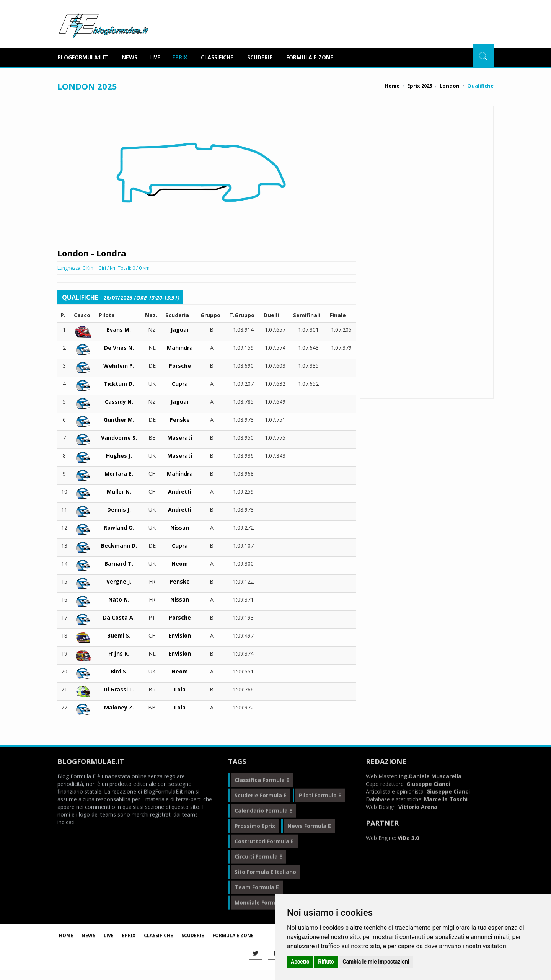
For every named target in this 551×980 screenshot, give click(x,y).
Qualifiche (426, 161)
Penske (180, 418)
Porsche (180, 364)
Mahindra (180, 347)
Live (155, 57)
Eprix (180, 57)
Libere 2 (426, 146)
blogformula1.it (83, 57)
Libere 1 (426, 130)
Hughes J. (119, 454)
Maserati (180, 436)
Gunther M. (119, 418)
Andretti (180, 490)
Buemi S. (119, 634)
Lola (180, 688)
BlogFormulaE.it (104, 24)
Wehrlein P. (119, 364)
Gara (426, 177)
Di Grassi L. (119, 688)
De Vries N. (119, 347)
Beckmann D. (119, 544)
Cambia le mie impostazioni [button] (376, 962)
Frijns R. (119, 652)
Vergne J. (119, 580)
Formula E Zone (310, 57)
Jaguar (180, 329)
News (130, 57)
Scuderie (260, 57)
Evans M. (119, 329)
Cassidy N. (119, 400)
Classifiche (217, 57)
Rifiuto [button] (326, 962)
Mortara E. (119, 472)
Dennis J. (119, 508)
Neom (180, 562)
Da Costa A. (119, 616)
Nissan (180, 526)
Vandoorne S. (119, 436)
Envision (180, 634)
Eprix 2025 (420, 86)
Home (392, 86)
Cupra (180, 382)
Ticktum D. (119, 382)
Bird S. (119, 670)
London (450, 86)
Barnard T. (119, 562)
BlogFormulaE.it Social (427, 198)
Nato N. (119, 598)
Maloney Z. (119, 706)
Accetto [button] (300, 962)
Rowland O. (119, 526)
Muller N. (119, 490)
